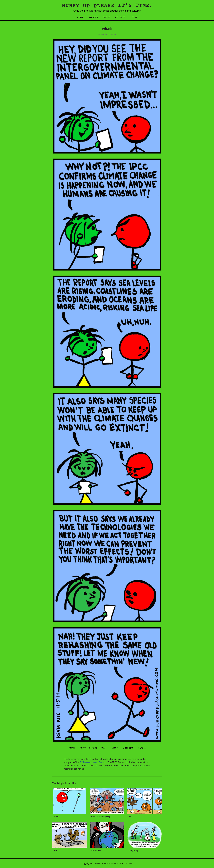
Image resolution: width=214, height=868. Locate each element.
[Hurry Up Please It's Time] (107, 6)
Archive (93, 17)
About (107, 17)
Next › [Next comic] (104, 748)
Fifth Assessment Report (93, 762)
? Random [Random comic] (128, 748)
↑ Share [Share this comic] (142, 748)
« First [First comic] (72, 748)
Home (80, 17)
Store (134, 17)
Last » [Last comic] (115, 748)
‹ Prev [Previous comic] (83, 748)
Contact (120, 17)
